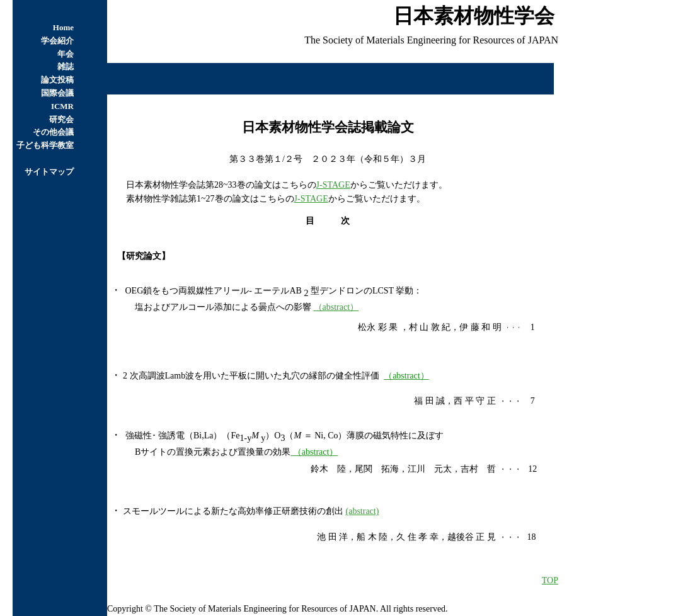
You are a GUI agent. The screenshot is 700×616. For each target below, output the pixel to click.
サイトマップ (49, 172)
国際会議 (57, 93)
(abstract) (363, 511)
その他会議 (53, 132)
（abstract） (336, 307)
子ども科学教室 (45, 145)
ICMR (62, 106)
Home (63, 27)
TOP (550, 580)
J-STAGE (333, 185)
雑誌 (66, 66)
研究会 (61, 119)
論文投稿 (57, 80)
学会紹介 (57, 41)
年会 (66, 54)
